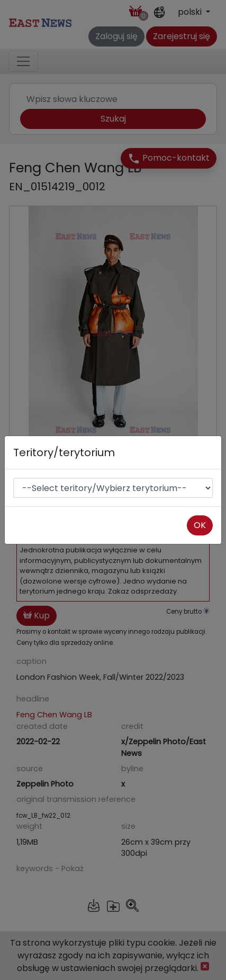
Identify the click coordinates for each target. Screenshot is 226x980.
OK (200, 525)
